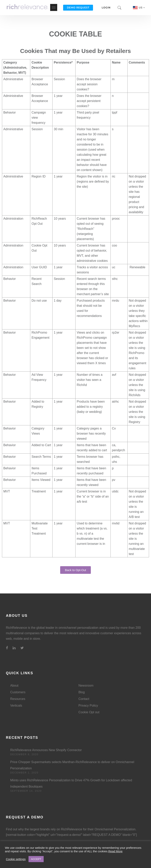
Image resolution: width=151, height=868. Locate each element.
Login (106, 8)
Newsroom (86, 686)
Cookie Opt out (89, 712)
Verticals (16, 706)
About (14, 686)
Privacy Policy (88, 706)
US (142, 8)
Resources (18, 699)
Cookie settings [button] (16, 859)
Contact (84, 699)
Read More (116, 851)
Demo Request (78, 8)
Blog (82, 692)
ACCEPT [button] (36, 859)
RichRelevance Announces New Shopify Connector (46, 750)
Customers (18, 692)
